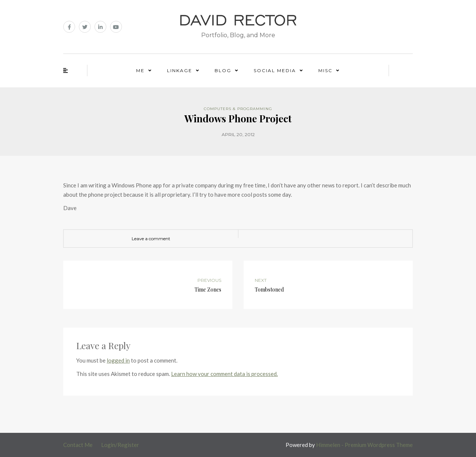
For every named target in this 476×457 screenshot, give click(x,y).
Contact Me (78, 445)
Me (140, 70)
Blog (223, 70)
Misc (325, 70)
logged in (118, 360)
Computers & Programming (238, 109)
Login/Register (120, 445)
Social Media (275, 70)
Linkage (180, 70)
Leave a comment (151, 239)
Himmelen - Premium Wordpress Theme (364, 445)
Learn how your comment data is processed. (224, 374)
